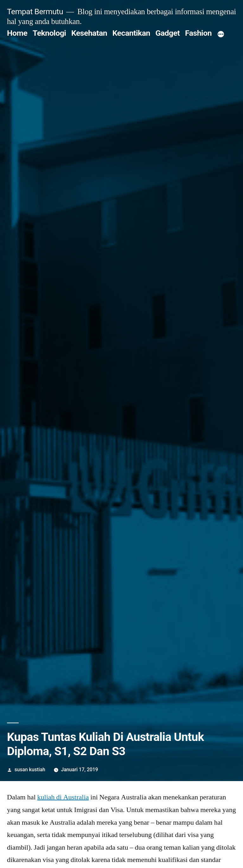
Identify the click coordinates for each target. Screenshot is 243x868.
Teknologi (49, 33)
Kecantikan (131, 33)
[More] (221, 34)
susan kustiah (30, 770)
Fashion (198, 33)
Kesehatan (89, 33)
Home (17, 33)
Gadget (167, 33)
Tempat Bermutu (35, 12)
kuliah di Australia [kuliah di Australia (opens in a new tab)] (63, 797)
